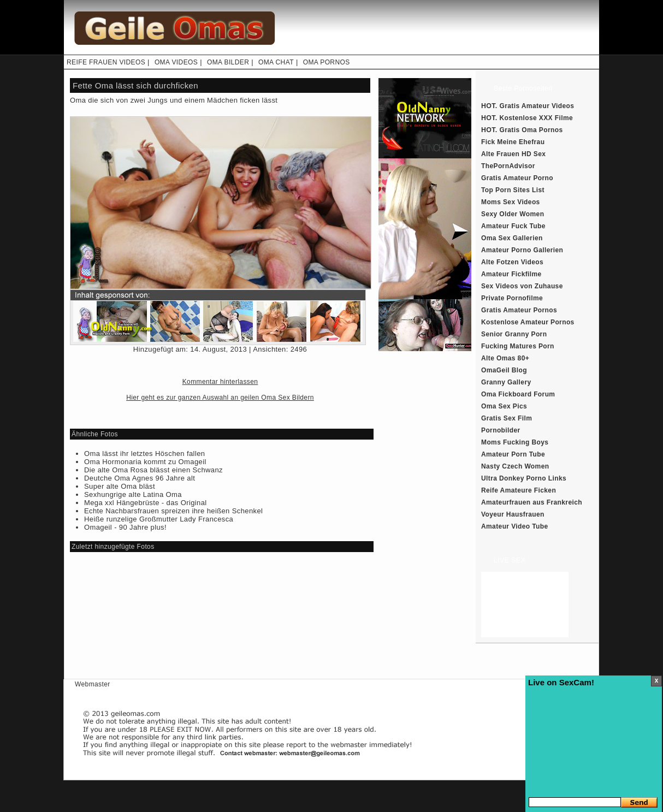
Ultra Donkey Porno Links (524, 478)
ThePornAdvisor (508, 166)
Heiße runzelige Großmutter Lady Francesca (159, 519)
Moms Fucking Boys (515, 442)
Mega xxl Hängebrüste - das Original (146, 503)
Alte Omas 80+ (505, 358)
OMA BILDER (228, 62)
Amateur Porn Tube (513, 454)
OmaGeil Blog (504, 370)
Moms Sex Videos (511, 202)
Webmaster (93, 684)
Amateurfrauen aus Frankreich (532, 502)
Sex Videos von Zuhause (522, 286)
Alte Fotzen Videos (512, 262)
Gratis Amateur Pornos (519, 310)
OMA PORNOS (327, 62)
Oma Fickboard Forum (518, 394)
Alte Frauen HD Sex (513, 154)
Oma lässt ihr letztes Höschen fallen (144, 454)
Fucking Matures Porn (518, 346)
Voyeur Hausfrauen (513, 514)
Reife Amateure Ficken (519, 490)
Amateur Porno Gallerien (522, 250)
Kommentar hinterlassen (220, 382)
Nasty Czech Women (515, 466)
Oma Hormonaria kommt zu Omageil (145, 462)
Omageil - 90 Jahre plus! (125, 527)
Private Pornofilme (512, 298)
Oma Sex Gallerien (512, 238)
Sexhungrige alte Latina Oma (133, 494)
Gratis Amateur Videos (537, 106)
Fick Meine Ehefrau (513, 142)
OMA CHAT (276, 62)
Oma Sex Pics (504, 406)
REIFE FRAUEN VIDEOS (106, 62)
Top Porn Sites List (513, 190)
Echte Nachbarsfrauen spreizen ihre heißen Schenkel (173, 511)
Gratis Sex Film (507, 418)
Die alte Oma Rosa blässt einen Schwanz (153, 470)
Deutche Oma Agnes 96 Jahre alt (140, 478)
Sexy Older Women (513, 214)
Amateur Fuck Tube (513, 226)
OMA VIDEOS (176, 62)
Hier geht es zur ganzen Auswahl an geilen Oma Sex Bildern (220, 398)
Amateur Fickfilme (511, 274)
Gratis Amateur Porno (517, 178)
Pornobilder (501, 430)
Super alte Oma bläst (120, 486)
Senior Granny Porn (514, 334)
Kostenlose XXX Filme (537, 118)
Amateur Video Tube (515, 526)
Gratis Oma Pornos (531, 130)
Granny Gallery (506, 382)
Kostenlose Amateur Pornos (528, 322)
